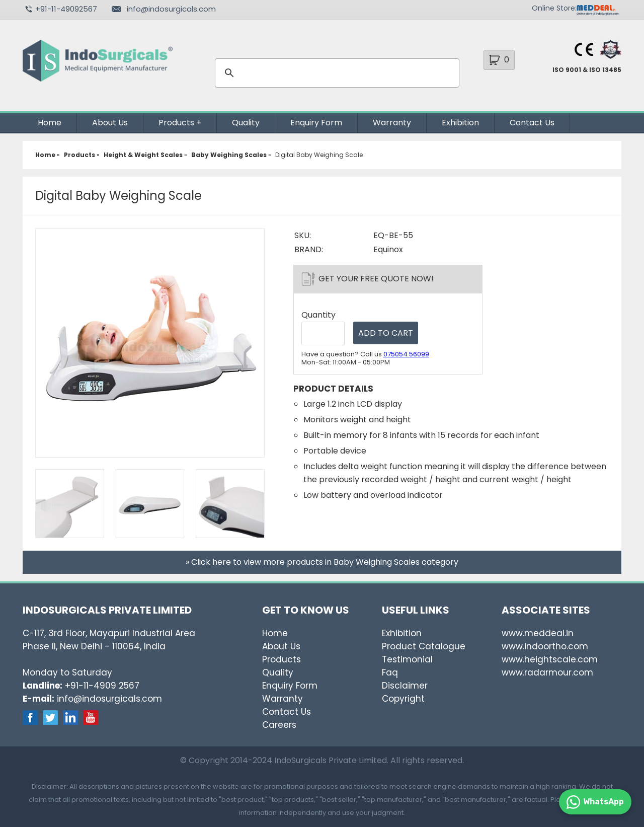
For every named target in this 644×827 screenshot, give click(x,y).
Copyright (403, 699)
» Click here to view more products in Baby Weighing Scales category (322, 562)
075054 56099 (406, 354)
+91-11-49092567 (66, 9)
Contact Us (532, 123)
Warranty (392, 123)
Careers (279, 725)
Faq (390, 672)
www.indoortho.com (545, 646)
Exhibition (460, 123)
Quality (246, 123)
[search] (336, 73)
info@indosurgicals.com (171, 9)
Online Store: (554, 8)
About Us (110, 123)
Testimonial (407, 659)
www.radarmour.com (547, 672)
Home (50, 123)
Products (176, 123)
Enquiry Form (316, 123)
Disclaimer (405, 686)
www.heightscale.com (550, 659)
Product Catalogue (424, 646)
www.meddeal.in (538, 633)
